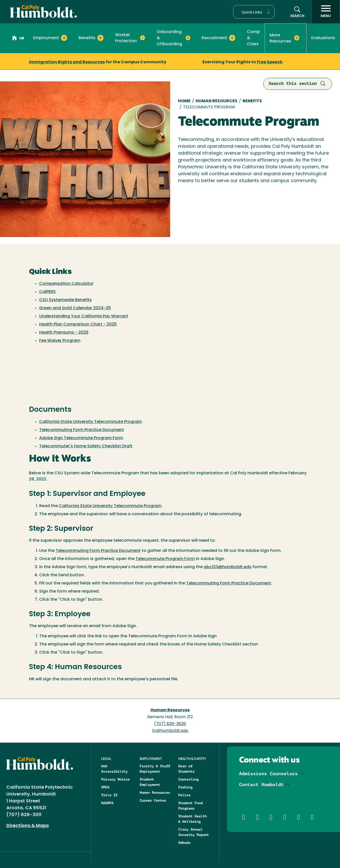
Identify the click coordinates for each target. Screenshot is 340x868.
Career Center (153, 800)
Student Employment (150, 782)
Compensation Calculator (66, 284)
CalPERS (47, 292)
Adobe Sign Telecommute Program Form (81, 438)
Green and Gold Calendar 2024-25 (75, 308)
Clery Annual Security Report (194, 832)
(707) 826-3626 (170, 724)
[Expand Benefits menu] (100, 38)
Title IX (109, 795)
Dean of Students (186, 769)
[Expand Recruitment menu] (232, 38)
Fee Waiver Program (60, 341)
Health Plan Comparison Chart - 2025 (78, 325)
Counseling (188, 779)
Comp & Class (253, 38)
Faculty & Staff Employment (155, 769)
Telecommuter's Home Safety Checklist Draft (86, 446)
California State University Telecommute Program (91, 422)
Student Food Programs (190, 806)
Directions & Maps (28, 826)
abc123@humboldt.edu (228, 567)
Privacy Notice (115, 779)
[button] (254, 12)
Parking (185, 787)
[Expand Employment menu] (64, 38)
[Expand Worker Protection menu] (143, 38)
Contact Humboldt (261, 784)
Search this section (298, 84)
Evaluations (323, 38)
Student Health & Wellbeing (193, 819)
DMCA (105, 787)
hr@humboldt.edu (170, 731)
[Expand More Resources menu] (297, 38)
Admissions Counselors (268, 774)
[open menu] (326, 12)
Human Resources (216, 101)
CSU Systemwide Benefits (65, 300)
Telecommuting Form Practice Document (82, 430)
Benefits (252, 101)
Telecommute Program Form (165, 559)
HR (18, 39)
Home (184, 101)
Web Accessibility (114, 769)
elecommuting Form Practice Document (99, 551)
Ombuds (184, 843)
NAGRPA (107, 803)
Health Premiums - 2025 (64, 333)
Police (184, 795)
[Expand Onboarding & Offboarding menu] (188, 38)
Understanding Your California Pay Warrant (84, 316)
